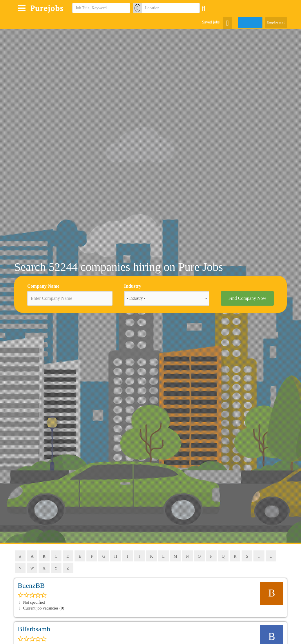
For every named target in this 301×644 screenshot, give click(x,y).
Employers (276, 22)
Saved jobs (211, 22)
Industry (133, 286)
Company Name (43, 286)
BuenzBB (31, 586)
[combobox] (167, 298)
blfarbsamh (34, 630)
